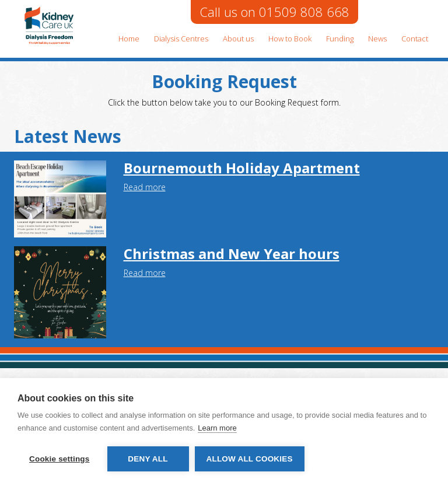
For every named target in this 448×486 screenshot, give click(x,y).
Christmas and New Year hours (232, 254)
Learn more (217, 428)
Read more (145, 187)
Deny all (148, 459)
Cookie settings (60, 459)
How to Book (290, 39)
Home (129, 39)
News (377, 39)
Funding (340, 39)
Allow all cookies (250, 459)
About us (238, 39)
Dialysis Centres (181, 39)
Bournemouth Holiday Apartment (242, 168)
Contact (415, 39)
